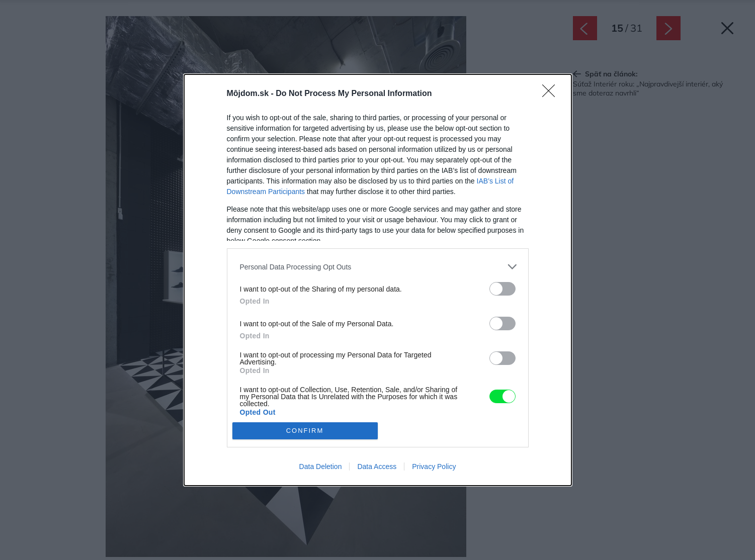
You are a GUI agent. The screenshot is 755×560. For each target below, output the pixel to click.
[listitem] (378, 267)
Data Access (377, 466)
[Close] (552, 94)
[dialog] (378, 280)
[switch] (502, 289)
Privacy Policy (434, 466)
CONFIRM (305, 431)
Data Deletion (321, 466)
